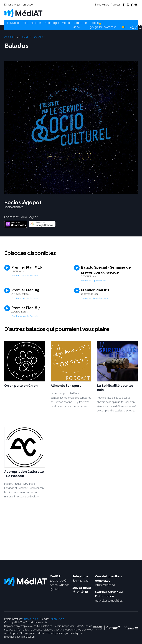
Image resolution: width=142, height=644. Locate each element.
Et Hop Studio (57, 619)
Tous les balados (33, 37)
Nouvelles (14, 23)
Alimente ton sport (66, 386)
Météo (66, 23)
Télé (26, 23)
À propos (116, 5)
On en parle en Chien (21, 386)
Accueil (10, 37)
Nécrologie (52, 23)
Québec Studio (30, 619)
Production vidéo (80, 25)
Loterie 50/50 (94, 25)
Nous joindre (102, 5)
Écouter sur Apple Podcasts (25, 276)
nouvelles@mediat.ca (109, 601)
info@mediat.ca (105, 585)
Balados (36, 23)
